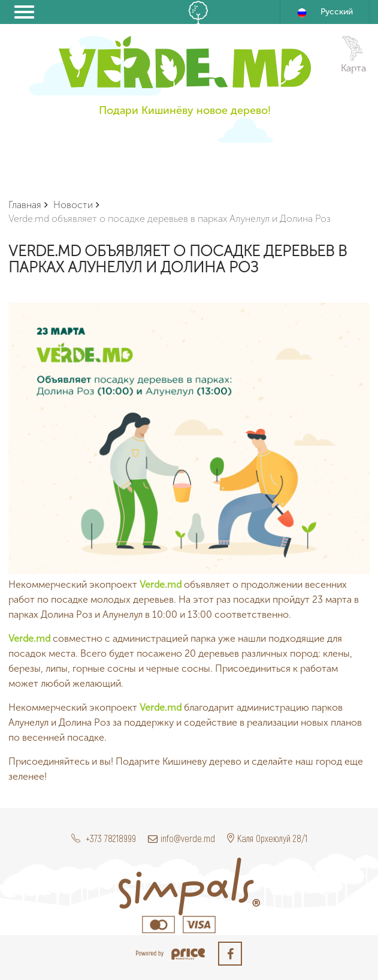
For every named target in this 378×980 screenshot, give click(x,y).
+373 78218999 (104, 838)
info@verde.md (182, 838)
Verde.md (161, 584)
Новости (73, 205)
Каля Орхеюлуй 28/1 (267, 838)
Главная (25, 205)
